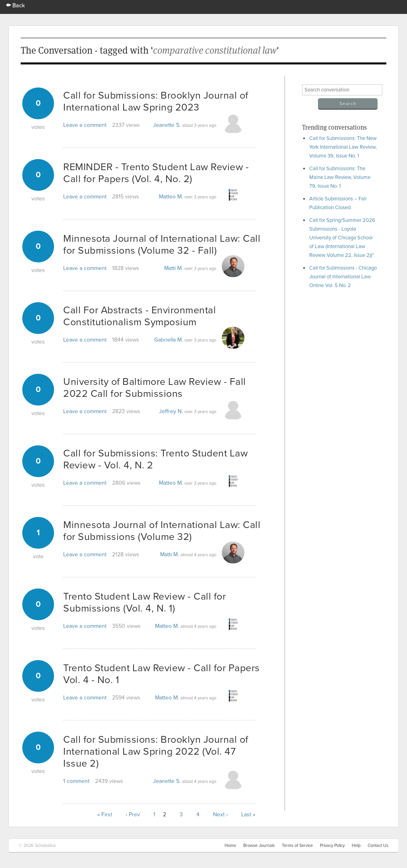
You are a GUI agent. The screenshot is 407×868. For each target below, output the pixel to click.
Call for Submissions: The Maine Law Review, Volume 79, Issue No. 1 (340, 177)
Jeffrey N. (171, 411)
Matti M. (173, 268)
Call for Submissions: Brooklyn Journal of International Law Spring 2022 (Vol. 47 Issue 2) (156, 751)
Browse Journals (259, 846)
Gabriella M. (169, 340)
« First (105, 815)
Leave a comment (85, 125)
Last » (248, 815)
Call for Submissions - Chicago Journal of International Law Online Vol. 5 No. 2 (343, 277)
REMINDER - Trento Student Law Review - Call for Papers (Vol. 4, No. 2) (156, 173)
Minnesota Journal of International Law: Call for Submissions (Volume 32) (162, 531)
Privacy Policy (332, 846)
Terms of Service (297, 846)
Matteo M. (171, 197)
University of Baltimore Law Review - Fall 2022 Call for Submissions (155, 388)
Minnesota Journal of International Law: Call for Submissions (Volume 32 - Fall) (162, 245)
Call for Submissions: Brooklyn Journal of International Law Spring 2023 (156, 101)
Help (356, 846)
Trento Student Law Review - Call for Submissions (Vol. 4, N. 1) (144, 602)
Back (16, 5)
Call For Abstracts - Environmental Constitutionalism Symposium (140, 316)
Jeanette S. (167, 125)
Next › (220, 815)
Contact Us (378, 846)
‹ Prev (133, 815)
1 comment (76, 781)
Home (230, 846)
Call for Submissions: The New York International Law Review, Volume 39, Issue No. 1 (343, 147)
